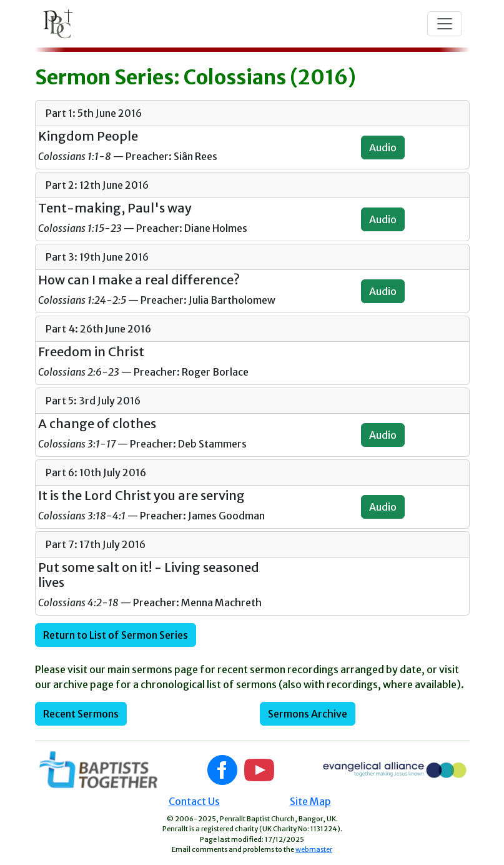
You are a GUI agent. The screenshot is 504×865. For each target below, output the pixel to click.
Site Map (310, 801)
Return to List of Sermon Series (116, 635)
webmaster (314, 849)
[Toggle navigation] (445, 24)
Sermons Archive (308, 714)
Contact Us (194, 801)
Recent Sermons (81, 714)
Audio (383, 147)
